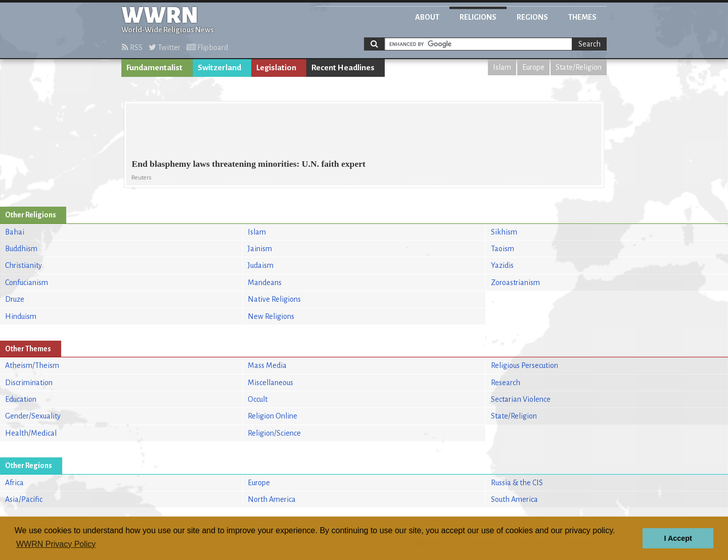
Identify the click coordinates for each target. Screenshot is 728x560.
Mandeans (265, 283)
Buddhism (21, 249)
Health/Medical (31, 433)
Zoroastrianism (515, 283)
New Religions (271, 316)
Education (21, 399)
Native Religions (274, 299)
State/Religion (579, 67)
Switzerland (219, 68)
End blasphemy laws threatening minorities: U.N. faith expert (248, 164)
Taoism (503, 249)
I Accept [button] (678, 538)
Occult (258, 399)
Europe (533, 67)
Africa (14, 483)
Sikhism (504, 232)
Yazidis (502, 265)
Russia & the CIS (517, 483)
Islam (502, 67)
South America (514, 499)
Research (506, 383)
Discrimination (29, 383)
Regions (532, 17)
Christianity (24, 265)
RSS (132, 48)
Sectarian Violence (521, 399)
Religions (478, 17)
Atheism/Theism (32, 365)
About (427, 17)
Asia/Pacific (24, 499)
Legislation (276, 68)
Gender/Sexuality (33, 416)
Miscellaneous (270, 383)
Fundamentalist (154, 68)
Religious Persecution (525, 365)
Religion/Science (274, 433)
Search (589, 44)
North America (272, 499)
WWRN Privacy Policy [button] (56, 544)
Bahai (15, 232)
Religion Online (272, 416)
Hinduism (21, 316)
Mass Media (267, 365)
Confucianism (27, 283)
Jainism (260, 249)
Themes (582, 17)
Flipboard (207, 48)
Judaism (261, 265)
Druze (15, 299)
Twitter (165, 48)
